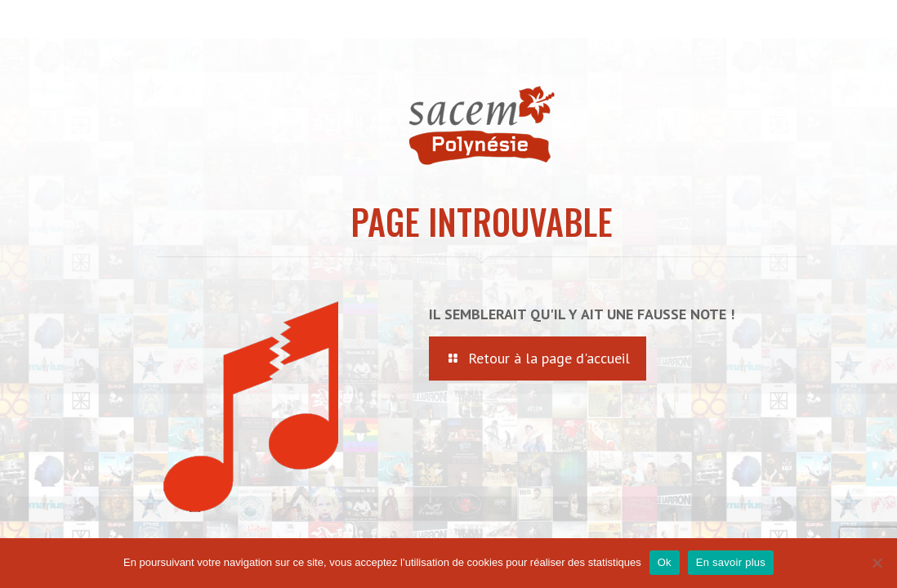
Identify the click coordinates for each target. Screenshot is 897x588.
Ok (665, 562)
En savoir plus (731, 562)
